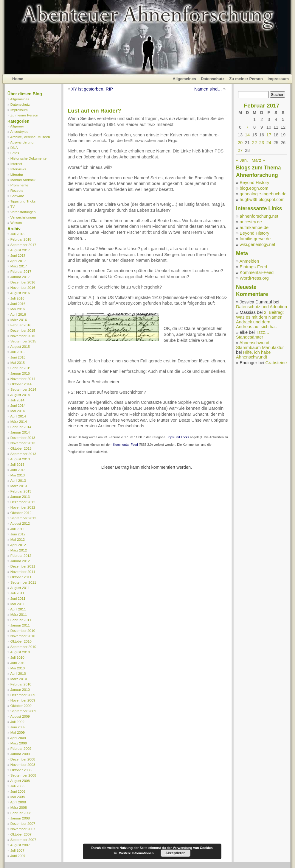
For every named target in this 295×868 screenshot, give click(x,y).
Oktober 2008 (21, 770)
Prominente (19, 185)
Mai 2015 (18, 363)
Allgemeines (184, 79)
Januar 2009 (20, 754)
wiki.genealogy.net (257, 244)
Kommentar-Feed (126, 445)
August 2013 (20, 459)
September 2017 (23, 245)
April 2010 (18, 673)
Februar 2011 (21, 620)
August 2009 (20, 716)
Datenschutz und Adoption (261, 307)
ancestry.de (251, 222)
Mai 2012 (18, 539)
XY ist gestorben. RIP (92, 89)
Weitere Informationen (136, 853)
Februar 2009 (21, 748)
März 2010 (19, 679)
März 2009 (19, 743)
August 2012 (20, 523)
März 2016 (19, 320)
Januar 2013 (20, 497)
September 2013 (23, 454)
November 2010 (23, 636)
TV (13, 207)
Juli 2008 (17, 786)
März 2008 (19, 807)
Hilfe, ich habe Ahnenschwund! (253, 355)
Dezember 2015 (23, 330)
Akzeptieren (176, 853)
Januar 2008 (20, 818)
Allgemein (18, 126)
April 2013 (18, 480)
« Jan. (242, 160)
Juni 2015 (18, 357)
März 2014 (19, 421)
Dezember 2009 (23, 695)
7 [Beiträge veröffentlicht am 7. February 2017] (247, 127)
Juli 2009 (17, 722)
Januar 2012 (20, 561)
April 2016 (18, 314)
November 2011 (23, 572)
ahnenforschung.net (259, 216)
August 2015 (20, 346)
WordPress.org (254, 278)
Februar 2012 (21, 555)
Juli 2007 (17, 850)
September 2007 (23, 840)
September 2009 (23, 711)
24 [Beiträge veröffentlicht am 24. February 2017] (269, 143)
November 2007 (23, 829)
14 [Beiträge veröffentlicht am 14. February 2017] (247, 135)
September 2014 (23, 389)
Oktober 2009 (21, 706)
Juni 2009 (18, 727)
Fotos (15, 153)
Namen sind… (208, 89)
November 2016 (23, 287)
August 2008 (20, 781)
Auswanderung (22, 142)
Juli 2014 (17, 400)
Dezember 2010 (23, 631)
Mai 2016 (18, 309)
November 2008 (23, 765)
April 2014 (18, 416)
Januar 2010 (20, 689)
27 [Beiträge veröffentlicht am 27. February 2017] (240, 150)
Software (17, 196)
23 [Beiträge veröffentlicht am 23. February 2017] (262, 143)
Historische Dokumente (28, 158)
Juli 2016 (17, 298)
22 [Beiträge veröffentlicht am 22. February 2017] (254, 143)
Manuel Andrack (23, 180)
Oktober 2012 (21, 513)
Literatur (17, 174)
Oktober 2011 (21, 577)
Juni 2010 (18, 663)
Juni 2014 (18, 405)
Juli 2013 (17, 464)
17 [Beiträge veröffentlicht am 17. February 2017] (269, 135)
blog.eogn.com (254, 188)
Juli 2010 (17, 657)
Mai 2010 (18, 668)
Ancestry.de (19, 131)
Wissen (16, 223)
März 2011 (19, 614)
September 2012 (23, 518)
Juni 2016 (18, 304)
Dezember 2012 (23, 502)
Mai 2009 (18, 732)
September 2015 (23, 341)
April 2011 (18, 609)
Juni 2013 (18, 470)
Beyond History (254, 183)
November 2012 (23, 507)
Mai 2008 (18, 797)
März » (258, 160)
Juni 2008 (18, 791)
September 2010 (23, 647)
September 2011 (23, 582)
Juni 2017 (18, 255)
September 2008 (23, 775)
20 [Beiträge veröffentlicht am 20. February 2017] (240, 143)
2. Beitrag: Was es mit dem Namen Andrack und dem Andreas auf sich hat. (260, 320)
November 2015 (23, 336)
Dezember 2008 (23, 759)
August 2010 (20, 652)
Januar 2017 (20, 277)
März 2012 (19, 550)
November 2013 (23, 443)
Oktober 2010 (21, 641)
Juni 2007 (18, 856)
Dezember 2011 (23, 566)
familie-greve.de (255, 239)
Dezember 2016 (23, 282)
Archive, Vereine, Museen (30, 137)
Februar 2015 (21, 368)
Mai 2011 (18, 604)
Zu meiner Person (246, 79)
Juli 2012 (17, 529)
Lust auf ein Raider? (94, 111)
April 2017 (18, 261)
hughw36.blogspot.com (262, 200)
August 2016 (20, 293)
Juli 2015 (17, 352)
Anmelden (249, 261)
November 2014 (23, 379)
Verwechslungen (23, 217)
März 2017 (19, 266)
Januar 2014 (20, 432)
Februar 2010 (21, 684)
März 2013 (19, 486)
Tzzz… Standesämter (253, 335)
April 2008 (18, 802)
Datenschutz (213, 79)
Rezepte (17, 190)
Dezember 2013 (23, 438)
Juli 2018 (17, 234)
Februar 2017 (21, 271)
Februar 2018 (21, 239)
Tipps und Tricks (23, 201)
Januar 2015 (20, 373)
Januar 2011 (20, 625)
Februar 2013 (21, 491)
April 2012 (18, 545)
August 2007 (20, 845)
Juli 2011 (17, 593)
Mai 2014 (18, 411)
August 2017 (20, 250)
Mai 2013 (18, 475)
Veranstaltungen (23, 212)
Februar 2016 (21, 325)
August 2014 (20, 395)
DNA (14, 148)
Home (18, 79)
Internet (16, 164)
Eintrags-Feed (253, 267)
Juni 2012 (18, 534)
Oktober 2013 (21, 448)
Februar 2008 (21, 813)
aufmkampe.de (254, 227)
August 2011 (20, 588)
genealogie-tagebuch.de (263, 194)
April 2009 (18, 738)
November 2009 (23, 700)
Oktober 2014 (21, 384)
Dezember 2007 (23, 823)
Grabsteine (276, 363)
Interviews (18, 169)
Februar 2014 (21, 427)
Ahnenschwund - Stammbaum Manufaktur (260, 345)
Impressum (278, 79)
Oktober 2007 (21, 834)
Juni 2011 (18, 598)
